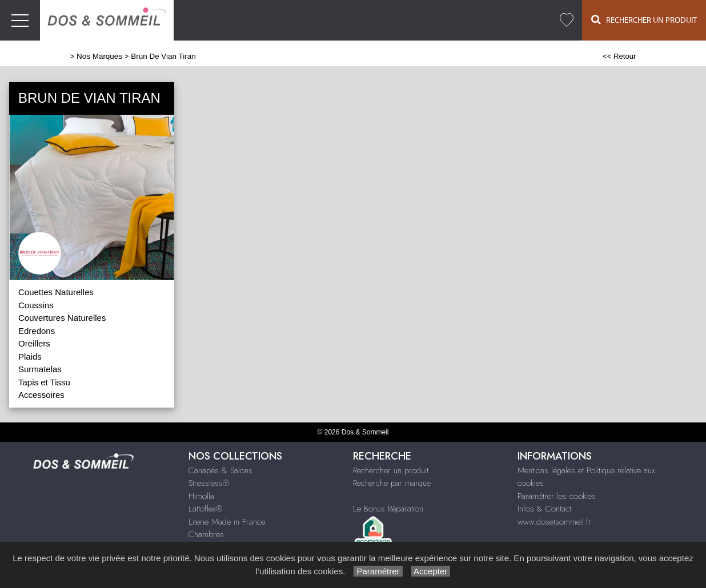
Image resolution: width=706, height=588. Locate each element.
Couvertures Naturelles (62, 318)
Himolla (201, 496)
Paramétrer (378, 571)
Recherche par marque (392, 483)
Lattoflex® (205, 509)
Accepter (431, 571)
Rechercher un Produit (644, 20)
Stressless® (209, 483)
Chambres (206, 534)
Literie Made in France (227, 522)
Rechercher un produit (391, 470)
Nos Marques (99, 56)
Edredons (37, 331)
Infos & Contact (544, 509)
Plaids (30, 357)
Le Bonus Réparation (388, 509)
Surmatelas (40, 369)
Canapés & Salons (220, 470)
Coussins (36, 305)
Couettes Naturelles (56, 292)
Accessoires (41, 395)
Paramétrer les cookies (557, 496)
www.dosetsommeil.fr (554, 522)
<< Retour (619, 56)
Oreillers (34, 343)
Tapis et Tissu (44, 382)
